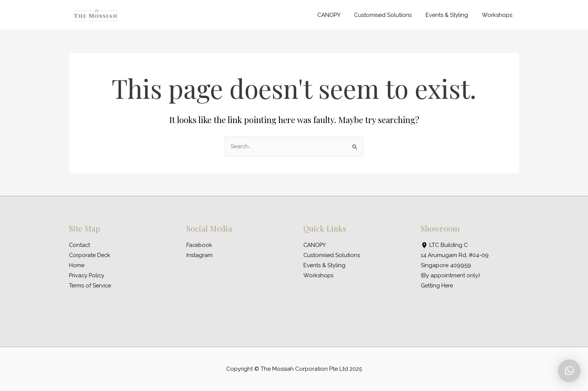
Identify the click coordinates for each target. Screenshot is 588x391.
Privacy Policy (87, 275)
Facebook (200, 245)
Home (77, 265)
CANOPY (337, 15)
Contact (80, 245)
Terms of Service (91, 286)
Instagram (199, 255)
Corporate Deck (91, 255)
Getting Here (437, 286)
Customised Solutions (389, 15)
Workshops (498, 15)
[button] (569, 371)
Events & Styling (451, 15)
